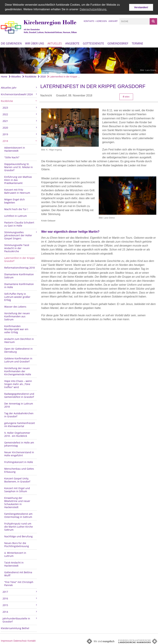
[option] (79, 60)
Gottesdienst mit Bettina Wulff (18, 573)
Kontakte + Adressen (95, 20)
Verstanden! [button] (141, 7)
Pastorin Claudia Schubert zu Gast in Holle (19, 223)
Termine (137, 43)
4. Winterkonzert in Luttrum (15, 554)
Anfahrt (113, 20)
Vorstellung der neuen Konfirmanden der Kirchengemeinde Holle (18, 371)
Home (4, 76)
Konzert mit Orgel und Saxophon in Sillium (17, 489)
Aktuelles (55, 43)
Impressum (7, 640)
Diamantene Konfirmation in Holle (19, 285)
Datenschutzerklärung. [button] (93, 9)
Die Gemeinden (11, 43)
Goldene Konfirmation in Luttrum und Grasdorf (18, 359)
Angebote (72, 43)
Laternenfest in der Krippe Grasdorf (19, 259)
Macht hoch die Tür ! (16, 208)
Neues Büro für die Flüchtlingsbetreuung (17, 544)
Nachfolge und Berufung (18, 536)
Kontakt (32, 640)
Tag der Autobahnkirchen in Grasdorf (19, 414)
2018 (42, 76)
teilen (126, 96)
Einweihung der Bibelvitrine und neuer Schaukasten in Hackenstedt (17, 502)
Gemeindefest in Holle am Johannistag (19, 443)
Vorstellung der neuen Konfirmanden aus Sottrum (17, 316)
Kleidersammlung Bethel (15, 628)
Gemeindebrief (118, 43)
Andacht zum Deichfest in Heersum (19, 340)
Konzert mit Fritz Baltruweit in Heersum (17, 191)
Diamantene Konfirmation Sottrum (19, 275)
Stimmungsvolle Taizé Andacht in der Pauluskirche (17, 247)
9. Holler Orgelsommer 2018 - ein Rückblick (17, 434)
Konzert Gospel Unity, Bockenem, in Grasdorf (17, 479)
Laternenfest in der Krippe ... (64, 76)
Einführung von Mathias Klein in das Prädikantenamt (18, 179)
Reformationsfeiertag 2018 (19, 267)
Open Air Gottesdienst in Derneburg (18, 350)
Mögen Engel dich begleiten (15, 200)
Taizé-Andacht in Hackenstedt (14, 563)
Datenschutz (20, 640)
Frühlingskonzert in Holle (19, 461)
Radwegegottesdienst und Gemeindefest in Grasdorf (19, 395)
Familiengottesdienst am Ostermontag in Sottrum (18, 515)
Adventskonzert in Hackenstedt (15, 148)
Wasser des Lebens (15, 306)
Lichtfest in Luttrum (16, 215)
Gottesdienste (93, 43)
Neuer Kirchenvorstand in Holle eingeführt (19, 453)
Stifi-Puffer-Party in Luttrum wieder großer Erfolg (17, 296)
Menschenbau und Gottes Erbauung (19, 470)
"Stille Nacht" (12, 157)
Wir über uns (35, 43)
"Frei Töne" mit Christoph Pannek (19, 583)
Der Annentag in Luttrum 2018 (19, 404)
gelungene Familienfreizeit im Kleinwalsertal (20, 424)
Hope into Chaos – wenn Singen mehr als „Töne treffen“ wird (18, 383)
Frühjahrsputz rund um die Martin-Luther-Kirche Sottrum (19, 526)
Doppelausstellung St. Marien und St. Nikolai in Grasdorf (19, 166)
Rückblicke (29, 76)
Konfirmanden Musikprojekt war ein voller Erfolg (16, 328)
